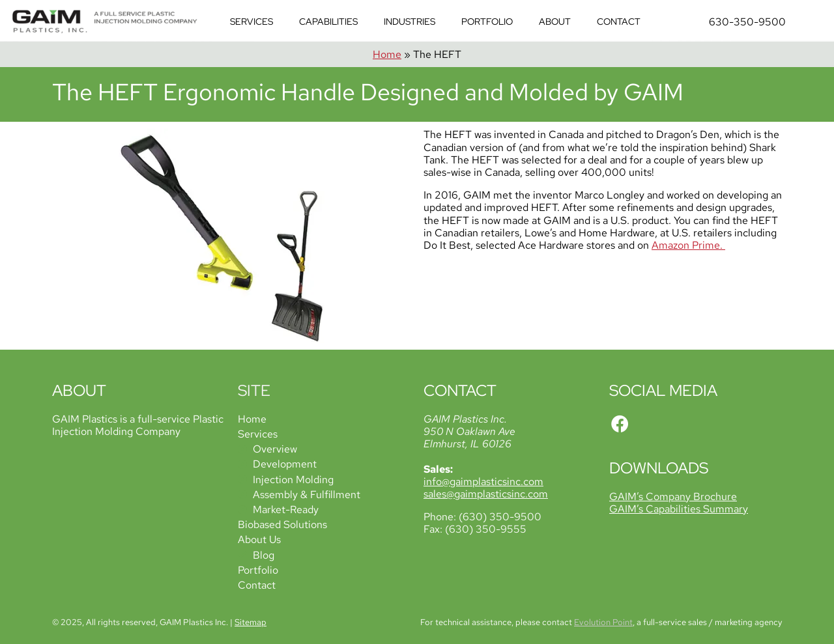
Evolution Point (603, 622)
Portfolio (487, 21)
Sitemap (251, 622)
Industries (410, 21)
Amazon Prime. (688, 245)
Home (387, 54)
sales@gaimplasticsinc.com (486, 494)
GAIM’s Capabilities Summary (679, 509)
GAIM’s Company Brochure (673, 497)
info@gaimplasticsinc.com (483, 482)
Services (252, 21)
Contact (619, 21)
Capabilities (328, 21)
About (555, 21)
